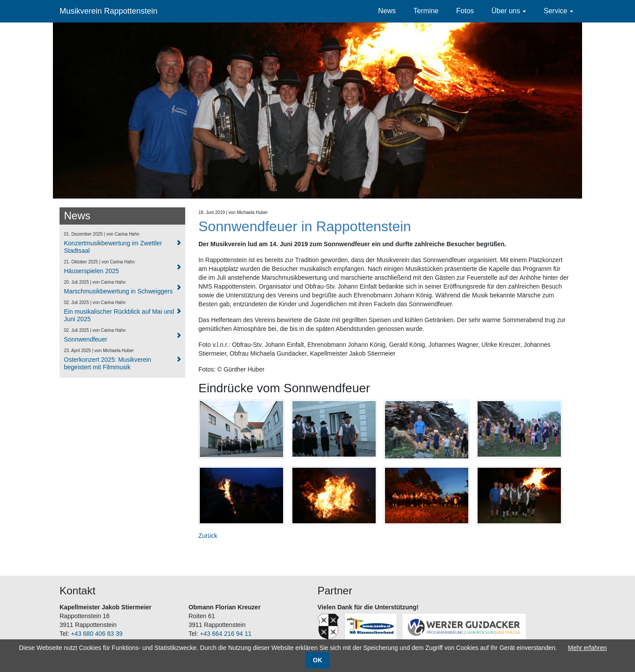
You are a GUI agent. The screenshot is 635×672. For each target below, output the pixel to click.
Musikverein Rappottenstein (108, 11)
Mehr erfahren (587, 648)
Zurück (208, 536)
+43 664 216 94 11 (226, 634)
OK (318, 660)
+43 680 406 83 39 (97, 634)
